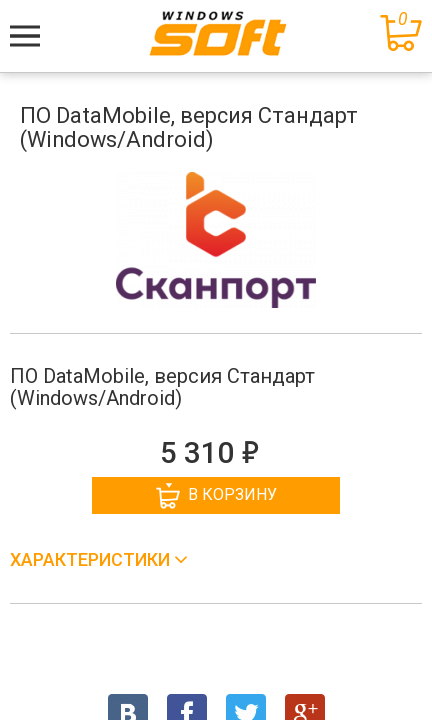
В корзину (216, 496)
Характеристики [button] (92, 559)
